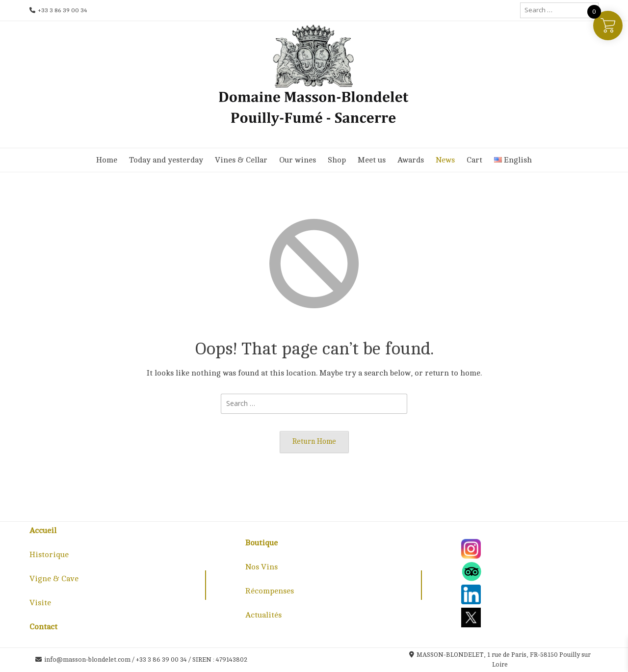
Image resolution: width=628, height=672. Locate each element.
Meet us (372, 160)
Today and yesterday (166, 160)
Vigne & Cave (54, 579)
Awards (411, 160)
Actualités (263, 615)
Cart (474, 160)
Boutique (262, 543)
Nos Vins (262, 567)
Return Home (314, 441)
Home (107, 160)
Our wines (298, 160)
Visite (40, 603)
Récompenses (270, 591)
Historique (49, 555)
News (445, 160)
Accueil (43, 531)
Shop (337, 160)
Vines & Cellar (241, 160)
